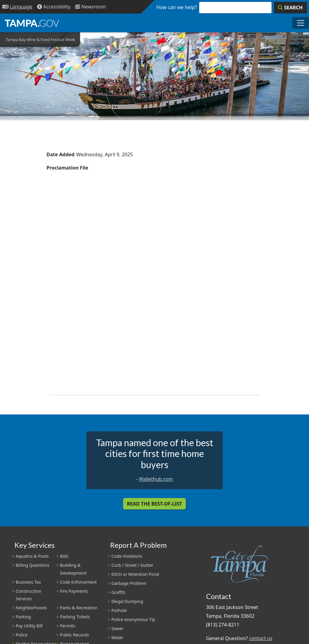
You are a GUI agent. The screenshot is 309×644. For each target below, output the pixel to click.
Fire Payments (74, 591)
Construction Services (29, 595)
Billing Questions (32, 565)
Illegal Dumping (127, 601)
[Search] (290, 8)
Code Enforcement (78, 582)
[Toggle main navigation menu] (301, 23)
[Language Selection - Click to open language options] (17, 7)
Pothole (119, 610)
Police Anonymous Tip (133, 619)
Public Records (75, 635)
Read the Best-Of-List (155, 504)
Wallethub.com (156, 479)
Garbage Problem (129, 583)
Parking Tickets (75, 617)
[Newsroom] (91, 7)
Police (22, 635)
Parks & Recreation (79, 608)
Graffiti (118, 592)
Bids (64, 556)
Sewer (117, 628)
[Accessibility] (54, 7)
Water (117, 638)
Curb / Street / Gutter (132, 565)
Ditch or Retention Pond (135, 574)
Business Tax (28, 582)
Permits (68, 626)
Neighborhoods (31, 608)
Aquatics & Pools (32, 556)
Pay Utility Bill (29, 626)
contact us (261, 638)
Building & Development (73, 569)
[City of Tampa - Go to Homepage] (32, 23)
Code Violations (127, 556)
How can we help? (177, 7)
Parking (23, 617)
